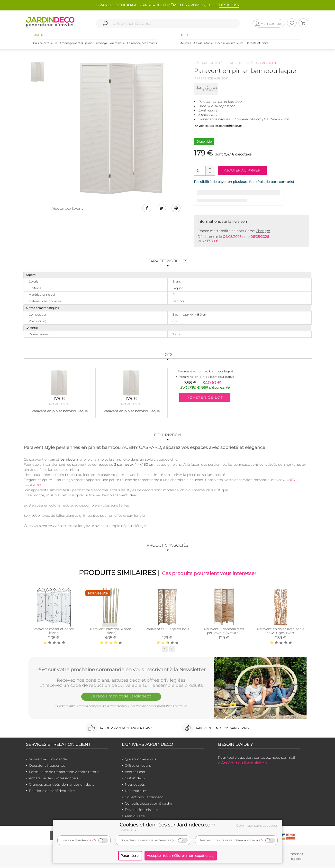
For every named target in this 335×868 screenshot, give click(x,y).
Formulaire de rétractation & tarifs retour (64, 772)
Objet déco (247, 63)
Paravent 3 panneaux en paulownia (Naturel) (224, 631)
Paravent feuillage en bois (167, 629)
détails (130, 830)
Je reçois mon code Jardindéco (121, 697)
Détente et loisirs (257, 43)
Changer (263, 231)
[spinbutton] (204, 170)
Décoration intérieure (229, 43)
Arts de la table (203, 43)
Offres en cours (138, 766)
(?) (94, 840)
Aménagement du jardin (76, 43)
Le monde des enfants (142, 43)
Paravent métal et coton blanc (54, 631)
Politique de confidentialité (52, 791)
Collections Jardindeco (144, 798)
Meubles (185, 43)
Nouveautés (135, 785)
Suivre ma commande (48, 760)
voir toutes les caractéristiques (218, 126)
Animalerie (118, 43)
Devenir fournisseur (141, 810)
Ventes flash (135, 772)
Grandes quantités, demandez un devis (62, 785)
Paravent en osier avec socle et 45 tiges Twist (281, 631)
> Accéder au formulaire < (243, 763)
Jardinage (101, 43)
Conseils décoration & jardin (148, 804)
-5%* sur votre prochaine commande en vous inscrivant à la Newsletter (121, 669)
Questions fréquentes (47, 766)
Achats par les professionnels (54, 779)
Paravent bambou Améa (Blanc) (111, 631)
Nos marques (136, 791)
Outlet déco (135, 779)
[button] (210, 168)
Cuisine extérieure (45, 43)
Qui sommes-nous (140, 760)
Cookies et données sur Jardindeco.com (167, 825)
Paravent (268, 63)
